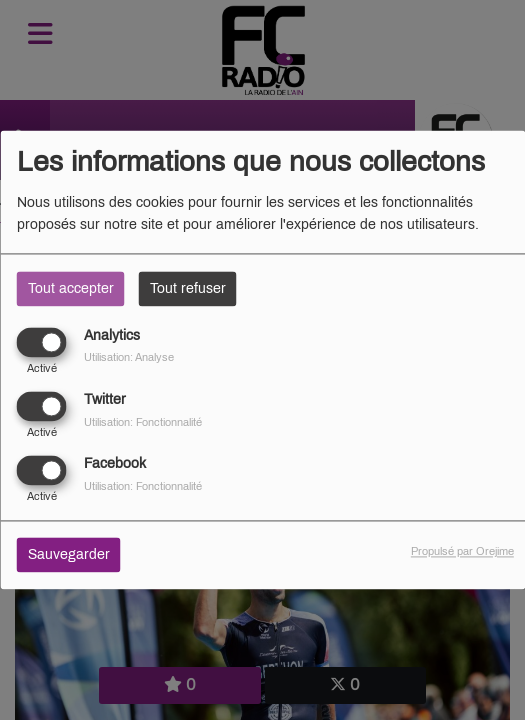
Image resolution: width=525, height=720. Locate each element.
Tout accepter (71, 288)
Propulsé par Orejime (462, 552)
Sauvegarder (69, 555)
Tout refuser (188, 288)
